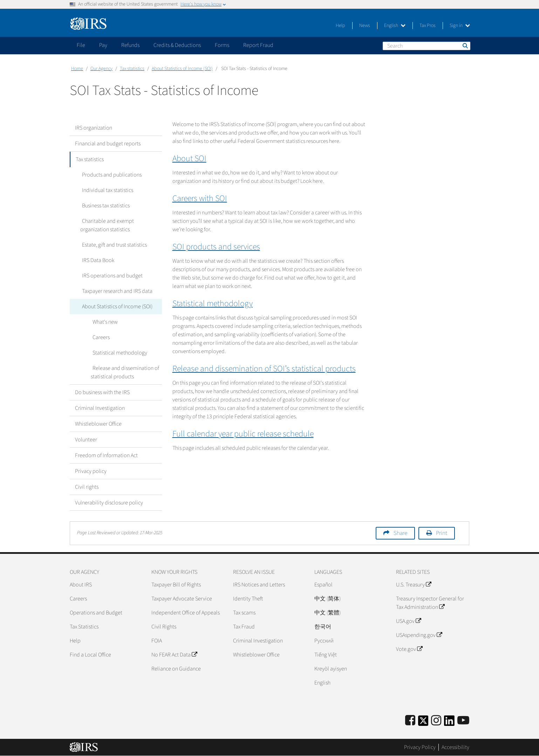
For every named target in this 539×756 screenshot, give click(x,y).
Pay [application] (103, 45)
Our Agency (101, 69)
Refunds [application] (130, 45)
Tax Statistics (84, 627)
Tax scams (244, 613)
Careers (99, 337)
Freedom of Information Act (106, 455)
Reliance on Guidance (176, 669)
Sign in (460, 26)
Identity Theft (248, 599)
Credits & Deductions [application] (177, 45)
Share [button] (400, 533)
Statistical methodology (118, 353)
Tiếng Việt (326, 655)
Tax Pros (428, 26)
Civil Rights (164, 627)
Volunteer (86, 440)
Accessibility (455, 747)
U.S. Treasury (414, 585)
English (395, 26)
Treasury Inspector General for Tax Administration (430, 603)
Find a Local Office (90, 655)
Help (340, 26)
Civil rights (87, 487)
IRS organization (94, 128)
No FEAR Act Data (174, 655)
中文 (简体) (328, 599)
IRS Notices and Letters (259, 585)
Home (77, 69)
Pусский (324, 641)
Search (465, 46)
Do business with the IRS (102, 392)
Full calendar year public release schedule (243, 434)
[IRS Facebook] (410, 721)
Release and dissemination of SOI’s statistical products (264, 369)
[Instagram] (436, 721)
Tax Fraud (244, 627)
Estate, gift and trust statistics (113, 245)
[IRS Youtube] (463, 721)
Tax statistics (132, 69)
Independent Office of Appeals (186, 613)
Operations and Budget (96, 613)
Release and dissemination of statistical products (124, 372)
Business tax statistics (104, 206)
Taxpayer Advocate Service (182, 599)
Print (442, 533)
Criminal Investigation (100, 408)
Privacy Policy (420, 747)
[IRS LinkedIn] (449, 723)
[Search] (427, 46)
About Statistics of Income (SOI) (182, 69)
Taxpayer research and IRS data (115, 291)
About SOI (189, 159)
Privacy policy (91, 471)
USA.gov (408, 621)
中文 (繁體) (328, 613)
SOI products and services (216, 247)
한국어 (323, 627)
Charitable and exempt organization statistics (106, 225)
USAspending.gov (419, 635)
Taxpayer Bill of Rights (176, 585)
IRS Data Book (96, 260)
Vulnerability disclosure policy (109, 503)
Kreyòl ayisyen (331, 669)
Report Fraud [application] (258, 45)
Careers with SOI (200, 198)
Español (323, 585)
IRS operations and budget (111, 276)
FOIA (157, 641)
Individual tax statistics (106, 190)
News (365, 26)
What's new (103, 322)
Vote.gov (409, 649)
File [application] (81, 45)
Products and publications (110, 175)
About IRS (81, 585)
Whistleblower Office (98, 424)
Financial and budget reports (108, 144)
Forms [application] (222, 45)
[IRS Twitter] (423, 723)
